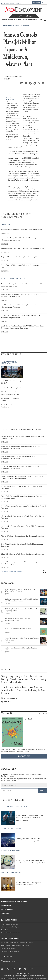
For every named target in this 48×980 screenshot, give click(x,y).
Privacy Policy (30, 978)
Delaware (36, 103)
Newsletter (6, 905)
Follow (18, 16)
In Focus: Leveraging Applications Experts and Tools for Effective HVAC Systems (13, 137)
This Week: (24, 780)
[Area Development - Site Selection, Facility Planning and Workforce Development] (24, 10)
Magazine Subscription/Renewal (14, 901)
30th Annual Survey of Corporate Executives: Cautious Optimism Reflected (12, 114)
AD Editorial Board (35, 20)
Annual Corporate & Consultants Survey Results (16, 945)
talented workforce (23, 198)
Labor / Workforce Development (11, 927)
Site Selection (5, 930)
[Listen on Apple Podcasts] (24, 698)
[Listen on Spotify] (24, 702)
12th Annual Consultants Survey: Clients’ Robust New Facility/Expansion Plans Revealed (12, 105)
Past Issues (43, 713)
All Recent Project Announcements (12, 571)
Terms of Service (40, 978)
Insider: (22, 775)
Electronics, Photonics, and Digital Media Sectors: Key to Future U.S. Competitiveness (13, 123)
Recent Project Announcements (16, 25)
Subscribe (37, 2)
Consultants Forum (8, 4)
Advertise (18, 4)
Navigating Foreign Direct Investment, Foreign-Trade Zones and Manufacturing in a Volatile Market (24, 679)
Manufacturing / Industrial (14, 279)
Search (30, 16)
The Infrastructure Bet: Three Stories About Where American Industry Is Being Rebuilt (24, 690)
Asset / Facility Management (10, 924)
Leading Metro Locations (8, 948)
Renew (44, 3)
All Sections (45, 20)
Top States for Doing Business (10, 951)
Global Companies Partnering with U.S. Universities (12, 130)
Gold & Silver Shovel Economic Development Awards (17, 942)
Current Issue (7, 909)
